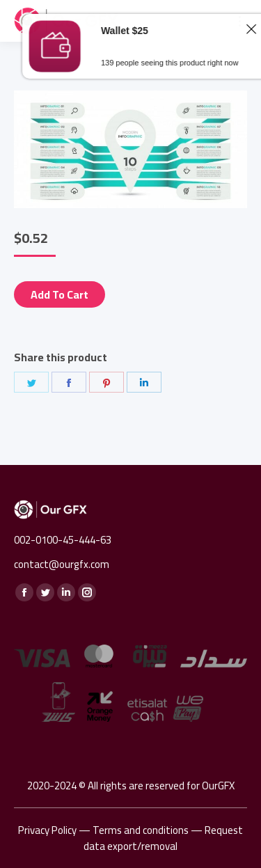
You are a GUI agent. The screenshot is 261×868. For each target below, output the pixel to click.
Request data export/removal (163, 838)
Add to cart (60, 294)
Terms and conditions (141, 830)
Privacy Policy (47, 830)
